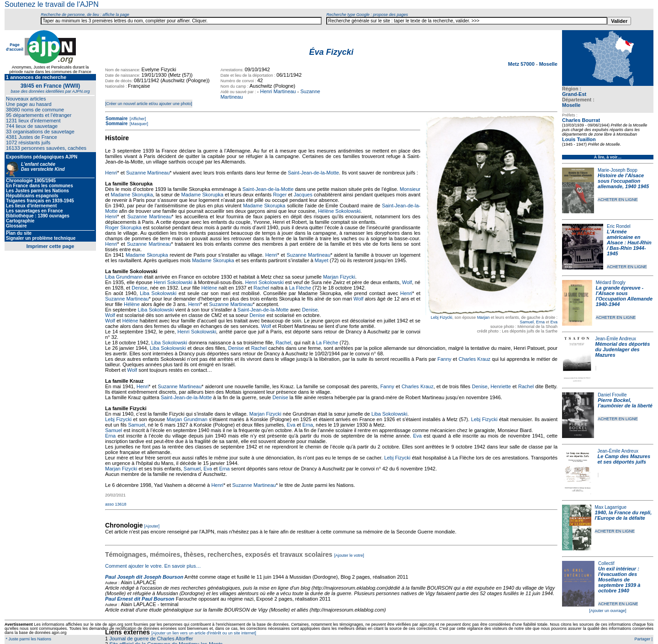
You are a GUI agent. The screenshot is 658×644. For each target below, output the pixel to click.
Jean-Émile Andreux (616, 339)
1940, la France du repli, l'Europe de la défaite (624, 515)
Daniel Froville (612, 395)
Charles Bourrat (581, 120)
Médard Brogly (611, 282)
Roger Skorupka (123, 227)
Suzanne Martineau (148, 173)
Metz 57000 (522, 64)
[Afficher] (137, 119)
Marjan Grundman (187, 419)
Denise (139, 288)
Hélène (209, 288)
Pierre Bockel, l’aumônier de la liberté (625, 403)
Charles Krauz (474, 359)
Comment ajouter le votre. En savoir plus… (153, 566)
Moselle (571, 105)
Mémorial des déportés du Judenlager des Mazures (623, 349)
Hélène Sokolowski (339, 211)
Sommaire (117, 119)
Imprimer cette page (50, 246)
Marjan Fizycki (339, 277)
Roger (280, 195)
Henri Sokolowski (173, 282)
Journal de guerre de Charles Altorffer (151, 639)
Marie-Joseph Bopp (618, 170)
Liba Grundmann (124, 277)
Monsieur (410, 189)
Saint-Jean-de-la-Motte (313, 173)
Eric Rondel (619, 226)
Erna (540, 322)
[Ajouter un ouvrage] (608, 611)
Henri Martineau (278, 91)
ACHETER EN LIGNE (618, 200)
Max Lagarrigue (611, 507)
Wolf (407, 282)
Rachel (261, 288)
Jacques (303, 195)
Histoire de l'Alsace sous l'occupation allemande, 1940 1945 (623, 181)
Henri (111, 173)
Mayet (322, 260)
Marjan (483, 317)
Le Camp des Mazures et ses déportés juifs (624, 459)
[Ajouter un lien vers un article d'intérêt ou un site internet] (204, 633)
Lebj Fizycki (442, 317)
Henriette (501, 386)
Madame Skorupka (132, 195)
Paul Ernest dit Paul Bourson (140, 599)
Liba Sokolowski (158, 293)
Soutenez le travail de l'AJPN (52, 4)
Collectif (606, 563)
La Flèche (300, 288)
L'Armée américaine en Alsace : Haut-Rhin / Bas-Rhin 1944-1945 (629, 243)
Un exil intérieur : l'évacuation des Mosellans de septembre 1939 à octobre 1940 (619, 580)
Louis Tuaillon (579, 139)
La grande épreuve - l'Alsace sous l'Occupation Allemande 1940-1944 (624, 296)
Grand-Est (574, 94)
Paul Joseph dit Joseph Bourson (144, 577)
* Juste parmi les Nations (28, 639)
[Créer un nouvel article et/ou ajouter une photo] (149, 104)
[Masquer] (138, 124)
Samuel (527, 322)
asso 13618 (116, 504)
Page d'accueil (15, 47)
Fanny (444, 359)
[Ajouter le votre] (349, 555)
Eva (554, 322)
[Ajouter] (152, 526)
